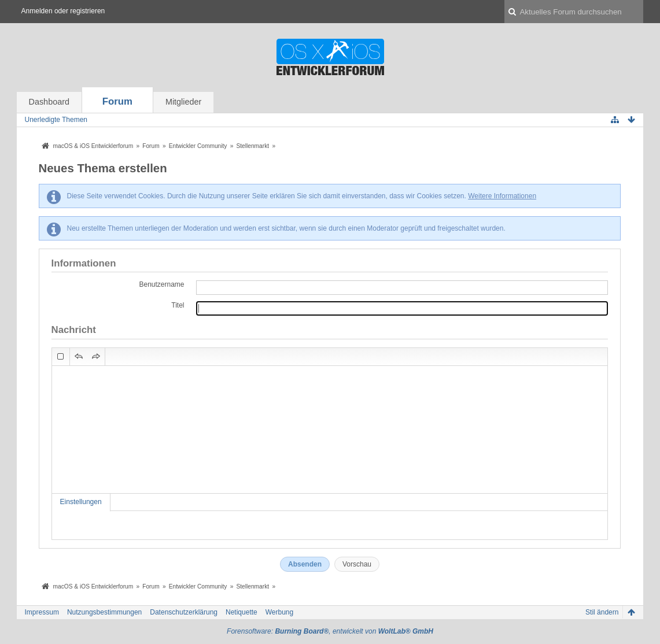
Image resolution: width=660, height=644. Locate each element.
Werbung (279, 612)
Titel (178, 305)
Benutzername (161, 284)
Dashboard (49, 102)
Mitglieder (183, 102)
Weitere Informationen (502, 196)
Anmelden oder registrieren (63, 11)
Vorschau (357, 564)
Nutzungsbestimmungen (104, 612)
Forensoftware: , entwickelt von (330, 631)
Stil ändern (602, 612)
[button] (61, 357)
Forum (117, 101)
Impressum (42, 612)
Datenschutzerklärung (184, 612)
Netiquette (241, 612)
